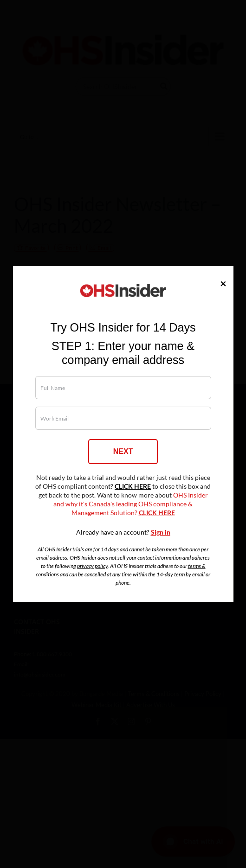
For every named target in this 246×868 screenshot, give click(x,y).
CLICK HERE (133, 486)
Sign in (161, 532)
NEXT (123, 451)
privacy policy (92, 566)
